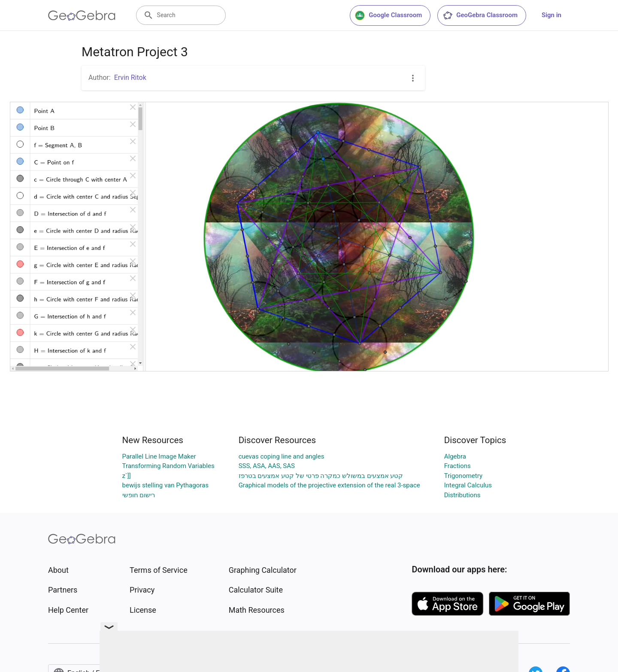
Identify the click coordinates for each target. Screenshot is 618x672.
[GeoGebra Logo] (82, 15)
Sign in (551, 15)
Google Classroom (388, 15)
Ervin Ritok (130, 78)
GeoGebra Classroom (480, 15)
